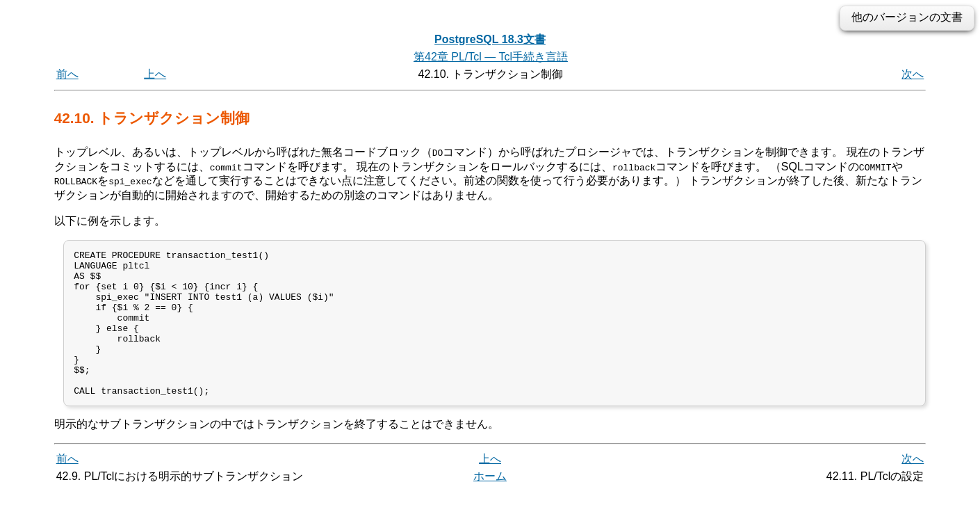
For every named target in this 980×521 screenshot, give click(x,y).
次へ (913, 74)
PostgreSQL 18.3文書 (490, 39)
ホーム (490, 505)
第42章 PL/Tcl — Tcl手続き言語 (491, 57)
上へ (155, 74)
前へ (67, 74)
